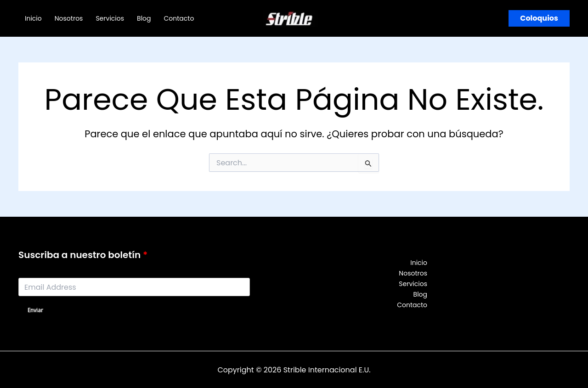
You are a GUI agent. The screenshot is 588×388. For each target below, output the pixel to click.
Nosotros (69, 18)
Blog (144, 18)
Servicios (110, 18)
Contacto (179, 18)
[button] (539, 18)
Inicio (33, 18)
